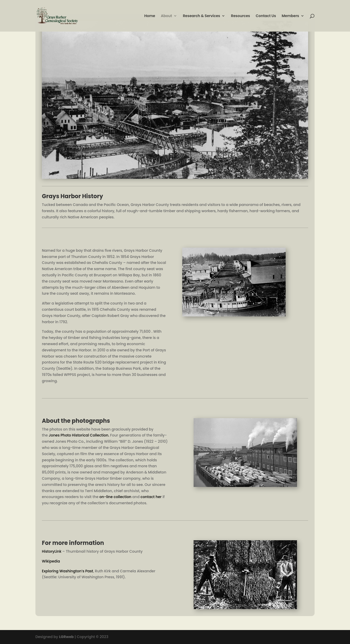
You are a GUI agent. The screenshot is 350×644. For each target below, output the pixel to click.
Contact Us (266, 16)
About (166, 16)
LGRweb (66, 637)
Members (290, 16)
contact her (151, 497)
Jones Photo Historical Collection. (79, 435)
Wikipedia (51, 561)
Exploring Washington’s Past (67, 571)
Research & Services (201, 16)
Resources (240, 16)
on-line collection (116, 497)
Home (150, 16)
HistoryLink (52, 551)
